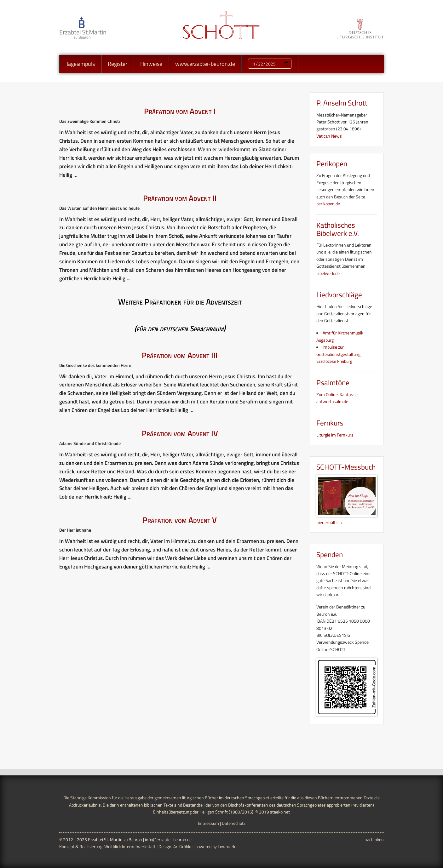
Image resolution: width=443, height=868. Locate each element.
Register (118, 64)
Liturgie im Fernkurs (335, 435)
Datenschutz (234, 823)
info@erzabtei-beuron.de (168, 839)
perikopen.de (328, 204)
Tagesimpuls (80, 64)
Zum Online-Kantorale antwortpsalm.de (337, 398)
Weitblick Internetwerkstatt (130, 846)
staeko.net (280, 812)
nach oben (374, 839)
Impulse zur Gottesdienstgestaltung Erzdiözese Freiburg (338, 354)
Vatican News (329, 136)
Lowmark (227, 846)
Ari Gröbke (183, 846)
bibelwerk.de (328, 273)
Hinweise (151, 64)
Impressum (208, 823)
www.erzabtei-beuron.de (205, 64)
